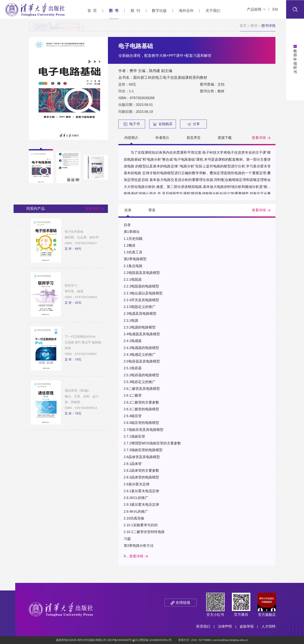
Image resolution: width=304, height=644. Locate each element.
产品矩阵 (256, 9)
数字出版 (159, 11)
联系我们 (203, 626)
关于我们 (213, 11)
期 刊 (135, 11)
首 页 (92, 11)
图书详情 (268, 26)
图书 (254, 26)
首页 (243, 26)
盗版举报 (247, 626)
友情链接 (183, 602)
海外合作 (186, 11)
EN (275, 9)
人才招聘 (268, 626)
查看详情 (259, 138)
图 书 (114, 11)
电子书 (132, 124)
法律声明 (225, 626)
